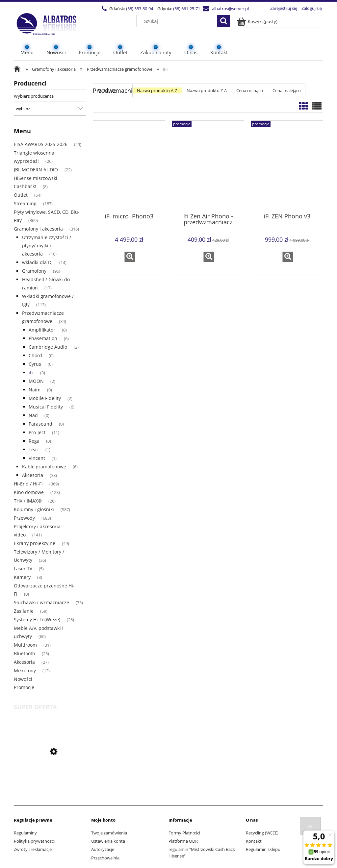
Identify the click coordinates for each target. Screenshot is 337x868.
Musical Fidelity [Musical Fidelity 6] (46, 407)
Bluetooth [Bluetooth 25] (25, 653)
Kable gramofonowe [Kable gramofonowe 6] (44, 467)
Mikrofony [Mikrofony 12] (25, 670)
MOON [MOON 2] (36, 381)
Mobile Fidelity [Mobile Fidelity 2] (45, 398)
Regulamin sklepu (263, 849)
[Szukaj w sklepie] (178, 21)
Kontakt (254, 841)
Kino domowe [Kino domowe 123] (29, 492)
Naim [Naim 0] (35, 390)
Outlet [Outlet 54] (21, 195)
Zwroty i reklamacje (33, 849)
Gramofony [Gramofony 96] (34, 271)
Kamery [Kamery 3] (22, 577)
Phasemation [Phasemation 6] (43, 338)
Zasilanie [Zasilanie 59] (24, 611)
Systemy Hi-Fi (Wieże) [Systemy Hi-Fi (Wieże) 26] (37, 620)
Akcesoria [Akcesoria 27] (24, 662)
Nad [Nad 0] (33, 415)
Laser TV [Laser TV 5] (23, 569)
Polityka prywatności (34, 841)
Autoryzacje (103, 849)
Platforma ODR (183, 841)
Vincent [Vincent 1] (37, 458)
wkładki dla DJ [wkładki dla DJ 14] (37, 262)
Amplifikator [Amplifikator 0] (42, 330)
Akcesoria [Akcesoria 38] (33, 475)
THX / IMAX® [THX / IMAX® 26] (28, 501)
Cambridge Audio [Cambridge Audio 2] (48, 347)
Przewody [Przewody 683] (24, 518)
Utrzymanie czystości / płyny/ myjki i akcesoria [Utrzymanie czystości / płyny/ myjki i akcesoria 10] (47, 246)
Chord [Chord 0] (35, 355)
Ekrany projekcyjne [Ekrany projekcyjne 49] (35, 543)
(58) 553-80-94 (139, 9)
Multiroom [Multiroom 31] (25, 645)
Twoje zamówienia (109, 833)
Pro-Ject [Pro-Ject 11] (37, 432)
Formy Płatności (184, 833)
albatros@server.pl (230, 9)
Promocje (24, 687)
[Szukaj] (223, 21)
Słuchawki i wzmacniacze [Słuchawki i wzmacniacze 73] (41, 602)
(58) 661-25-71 (186, 9)
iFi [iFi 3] (31, 372)
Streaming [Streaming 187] (25, 203)
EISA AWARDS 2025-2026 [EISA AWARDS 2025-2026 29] (41, 144)
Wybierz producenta (34, 96)
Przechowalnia (105, 858)
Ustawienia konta (108, 841)
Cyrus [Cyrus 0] (35, 364)
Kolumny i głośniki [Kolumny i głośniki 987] (34, 509)
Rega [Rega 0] (34, 441)
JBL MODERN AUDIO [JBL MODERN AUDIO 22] (36, 170)
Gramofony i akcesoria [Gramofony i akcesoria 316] (38, 229)
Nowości (23, 679)
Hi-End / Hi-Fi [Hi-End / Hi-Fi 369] (28, 484)
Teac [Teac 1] (34, 449)
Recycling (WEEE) (262, 833)
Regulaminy (25, 833)
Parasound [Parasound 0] (40, 424)
